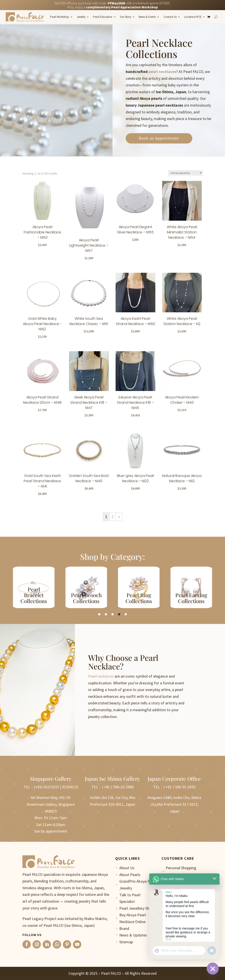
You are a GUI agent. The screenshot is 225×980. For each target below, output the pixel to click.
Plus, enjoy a (113, 7)
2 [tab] (106, 614)
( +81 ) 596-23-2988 (118, 787)
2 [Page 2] (112, 517)
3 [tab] (112, 614)
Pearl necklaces (101, 676)
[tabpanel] (34, 587)
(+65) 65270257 (47, 787)
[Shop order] (185, 173)
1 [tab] (99, 614)
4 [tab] (119, 614)
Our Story (126, 17)
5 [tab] (126, 614)
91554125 (70, 787)
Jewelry (81, 17)
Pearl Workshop (60, 17)
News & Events (147, 17)
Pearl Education (103, 17)
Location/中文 (193, 17)
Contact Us (170, 17)
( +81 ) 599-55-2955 (180, 787)
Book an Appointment (159, 138)
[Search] (216, 17)
